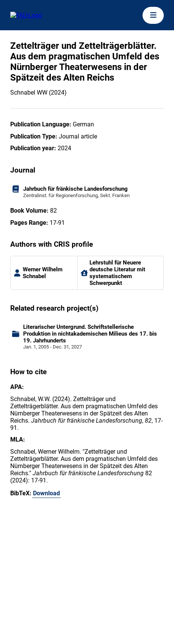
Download (46, 493)
